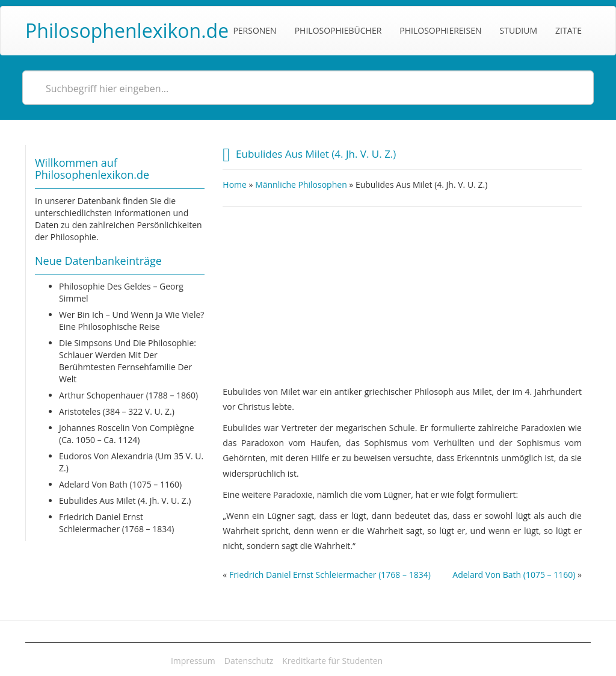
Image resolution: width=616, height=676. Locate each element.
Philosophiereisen (440, 30)
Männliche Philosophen (301, 185)
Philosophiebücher (338, 30)
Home (235, 185)
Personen (254, 30)
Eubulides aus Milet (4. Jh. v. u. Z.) (125, 501)
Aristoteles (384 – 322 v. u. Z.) (117, 411)
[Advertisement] (402, 291)
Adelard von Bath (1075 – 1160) (120, 484)
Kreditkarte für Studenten (332, 661)
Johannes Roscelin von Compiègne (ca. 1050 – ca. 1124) (127, 434)
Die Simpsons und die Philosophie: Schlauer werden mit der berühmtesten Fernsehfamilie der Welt (128, 361)
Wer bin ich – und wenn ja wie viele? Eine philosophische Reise (131, 321)
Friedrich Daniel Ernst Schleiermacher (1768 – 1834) (116, 523)
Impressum (193, 661)
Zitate (568, 30)
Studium (519, 30)
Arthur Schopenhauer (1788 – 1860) (128, 395)
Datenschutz (249, 661)
